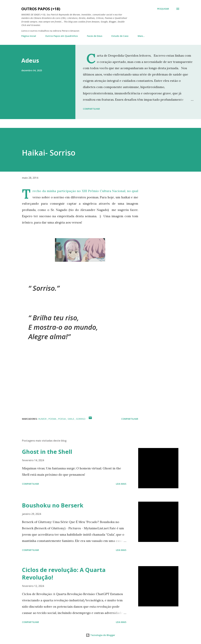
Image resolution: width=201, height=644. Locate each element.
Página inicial (29, 36)
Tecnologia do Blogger (100, 635)
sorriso (81, 419)
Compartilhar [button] (91, 109)
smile (71, 419)
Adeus (30, 60)
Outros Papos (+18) (41, 9)
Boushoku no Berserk (53, 505)
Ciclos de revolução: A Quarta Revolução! (64, 574)
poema (53, 419)
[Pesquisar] (163, 9)
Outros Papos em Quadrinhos (61, 36)
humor (43, 419)
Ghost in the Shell (47, 452)
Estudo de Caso (120, 36)
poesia (62, 419)
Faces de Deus (95, 36)
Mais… (141, 36)
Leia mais (121, 484)
